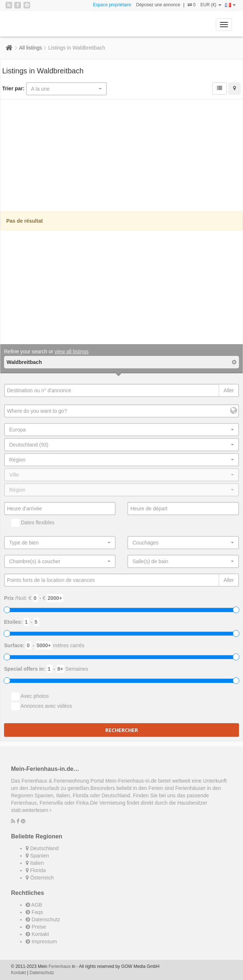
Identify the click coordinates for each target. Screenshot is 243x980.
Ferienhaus (59, 966)
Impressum (41, 941)
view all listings (72, 351)
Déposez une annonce (158, 5)
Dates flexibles (33, 523)
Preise (36, 927)
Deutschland (42, 848)
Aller (229, 390)
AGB (34, 905)
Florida (36, 870)
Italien (35, 863)
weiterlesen (37, 810)
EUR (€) (211, 5)
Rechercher (122, 730)
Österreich (40, 878)
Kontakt (37, 934)
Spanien (37, 856)
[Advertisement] (122, 156)
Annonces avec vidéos (42, 706)
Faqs (34, 912)
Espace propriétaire (112, 5)
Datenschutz (43, 919)
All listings (30, 48)
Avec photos (30, 696)
